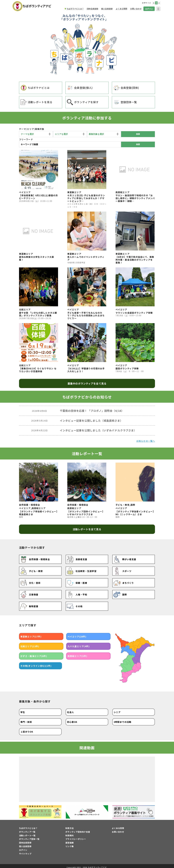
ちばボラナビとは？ (28, 826)
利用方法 (69, 826)
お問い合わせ (118, 829)
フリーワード (26, 139)
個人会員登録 (25, 844)
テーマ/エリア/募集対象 (32, 129)
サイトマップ (25, 851)
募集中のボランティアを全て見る (87, 383)
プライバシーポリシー (76, 837)
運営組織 (69, 840)
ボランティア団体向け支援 (78, 829)
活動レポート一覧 (27, 833)
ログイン (23, 848)
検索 (138, 144)
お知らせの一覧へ (146, 441)
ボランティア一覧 (27, 829)
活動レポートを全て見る (87, 529)
